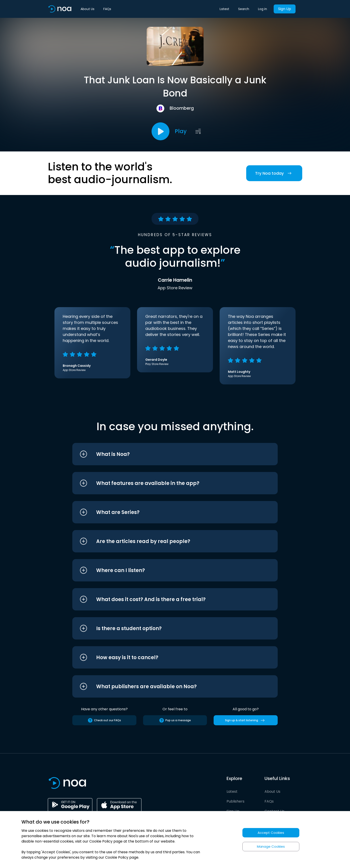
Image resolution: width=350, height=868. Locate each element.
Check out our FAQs (104, 720)
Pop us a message (175, 720)
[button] (167, 454)
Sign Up (285, 9)
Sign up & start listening (246, 720)
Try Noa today (274, 173)
